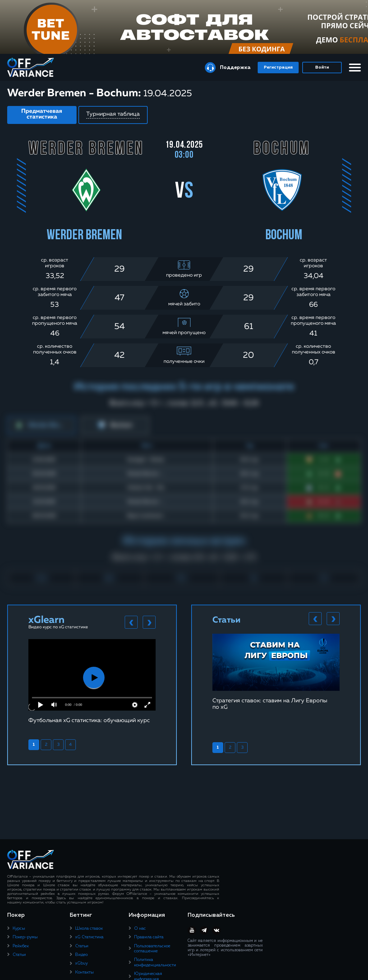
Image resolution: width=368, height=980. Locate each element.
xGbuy (81, 963)
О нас (140, 929)
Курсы (19, 929)
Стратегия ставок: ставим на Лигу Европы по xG (270, 704)
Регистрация (278, 68)
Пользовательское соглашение (152, 949)
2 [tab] (46, 745)
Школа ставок (89, 929)
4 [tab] (70, 745)
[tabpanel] (92, 681)
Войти (322, 68)
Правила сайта (149, 937)
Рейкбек (21, 946)
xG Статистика (89, 937)
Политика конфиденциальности (155, 962)
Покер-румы (25, 937)
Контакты (84, 972)
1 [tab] (34, 745)
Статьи (19, 955)
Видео (81, 955)
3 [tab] (58, 745)
